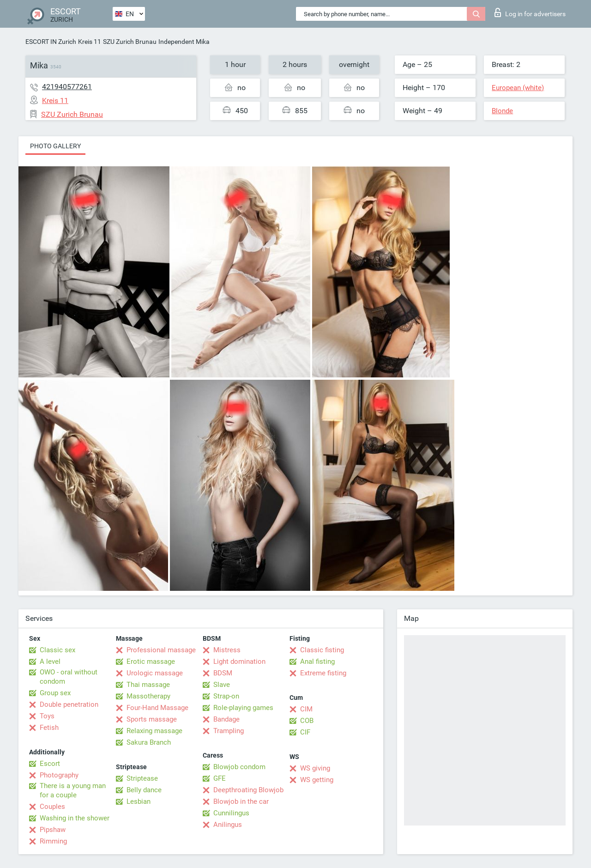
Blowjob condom (239, 767)
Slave (222, 685)
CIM (306, 709)
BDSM (223, 673)
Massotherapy (148, 696)
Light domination (239, 662)
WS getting (317, 780)
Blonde (502, 111)
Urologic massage (155, 673)
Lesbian (139, 801)
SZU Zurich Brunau (130, 42)
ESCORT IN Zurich (51, 42)
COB (307, 721)
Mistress (227, 650)
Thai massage (148, 685)
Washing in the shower (75, 818)
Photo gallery (55, 146)
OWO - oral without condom (69, 677)
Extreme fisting (323, 673)
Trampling (229, 731)
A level (50, 662)
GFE (220, 778)
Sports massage (152, 719)
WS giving (315, 768)
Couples (52, 807)
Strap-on (226, 696)
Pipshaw (53, 830)
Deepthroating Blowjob (248, 790)
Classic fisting (322, 650)
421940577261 (67, 87)
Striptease (142, 778)
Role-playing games (243, 708)
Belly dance (144, 790)
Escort (50, 764)
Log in (530, 12)
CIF (305, 732)
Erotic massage (151, 662)
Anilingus (228, 825)
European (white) (518, 88)
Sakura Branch (149, 742)
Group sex (55, 693)
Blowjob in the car (241, 801)
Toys (47, 716)
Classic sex (57, 650)
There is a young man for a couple (73, 790)
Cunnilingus (231, 813)
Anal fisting (317, 662)
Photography (59, 775)
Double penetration (69, 704)
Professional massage (161, 650)
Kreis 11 (90, 42)
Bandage (226, 719)
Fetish (49, 728)
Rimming (53, 841)
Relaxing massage (154, 731)
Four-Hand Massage (157, 708)
